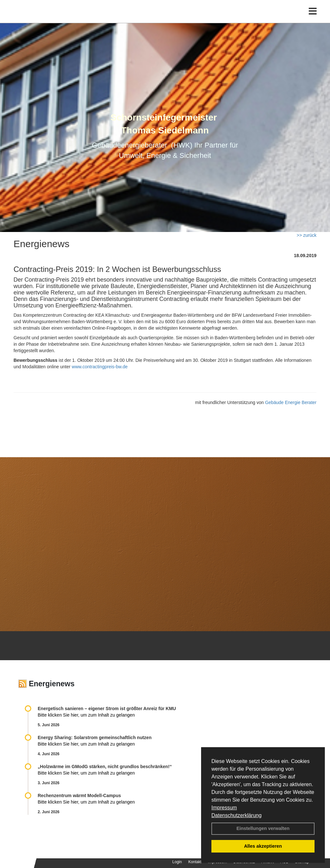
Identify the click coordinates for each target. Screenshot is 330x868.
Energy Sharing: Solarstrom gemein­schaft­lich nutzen (95, 738)
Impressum (224, 808)
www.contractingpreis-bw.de (100, 367)
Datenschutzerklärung (237, 815)
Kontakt (195, 862)
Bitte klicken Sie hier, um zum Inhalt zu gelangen (86, 715)
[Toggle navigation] (313, 19)
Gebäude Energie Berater (291, 402)
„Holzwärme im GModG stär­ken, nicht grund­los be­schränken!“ (105, 767)
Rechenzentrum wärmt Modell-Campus (79, 796)
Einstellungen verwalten (263, 828)
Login (177, 862)
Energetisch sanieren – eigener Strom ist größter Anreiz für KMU (107, 709)
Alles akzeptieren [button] (263, 846)
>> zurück (307, 235)
